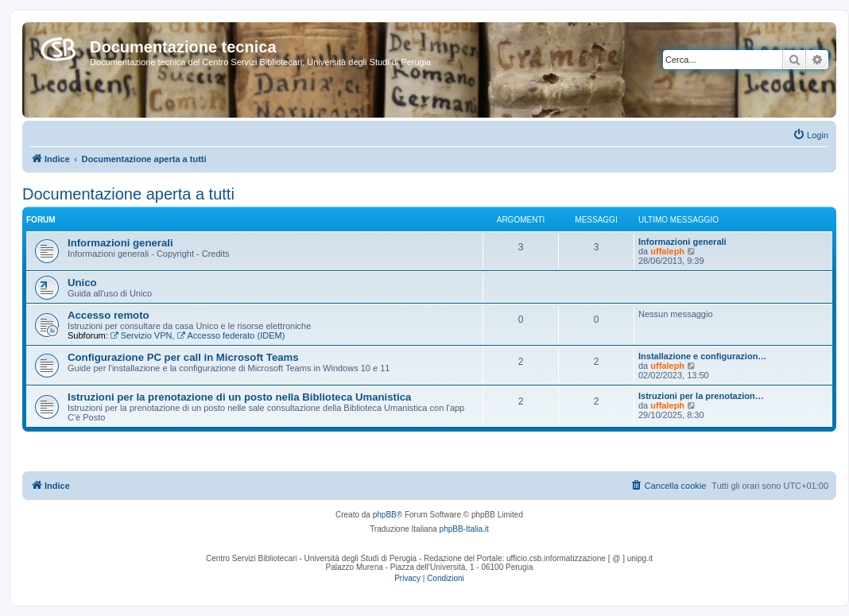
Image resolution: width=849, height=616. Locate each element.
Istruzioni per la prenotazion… (701, 396)
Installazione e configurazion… (702, 356)
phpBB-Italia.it (464, 529)
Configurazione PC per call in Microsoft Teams (183, 357)
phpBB (385, 515)
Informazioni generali (120, 243)
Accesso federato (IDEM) (231, 335)
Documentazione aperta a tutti (128, 194)
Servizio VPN (141, 335)
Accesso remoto (109, 315)
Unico (82, 283)
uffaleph (667, 251)
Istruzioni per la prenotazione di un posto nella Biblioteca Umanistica (239, 397)
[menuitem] (810, 135)
